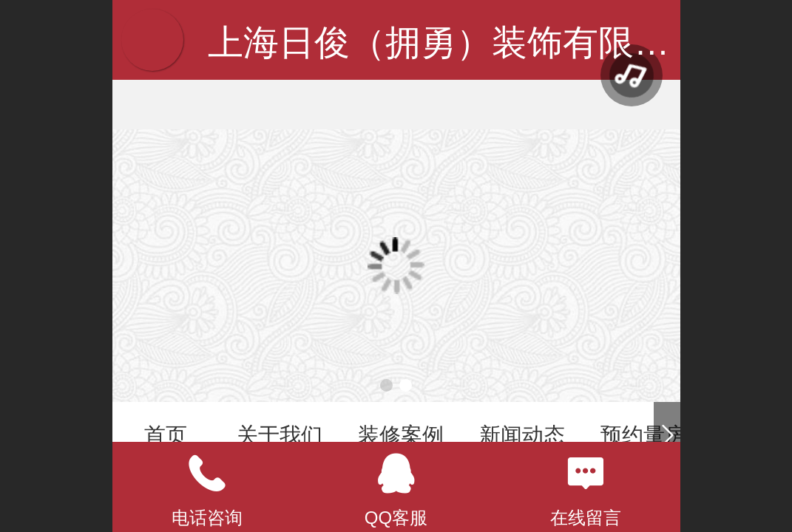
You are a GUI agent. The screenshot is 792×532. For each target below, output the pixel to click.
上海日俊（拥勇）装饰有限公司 (456, 42)
